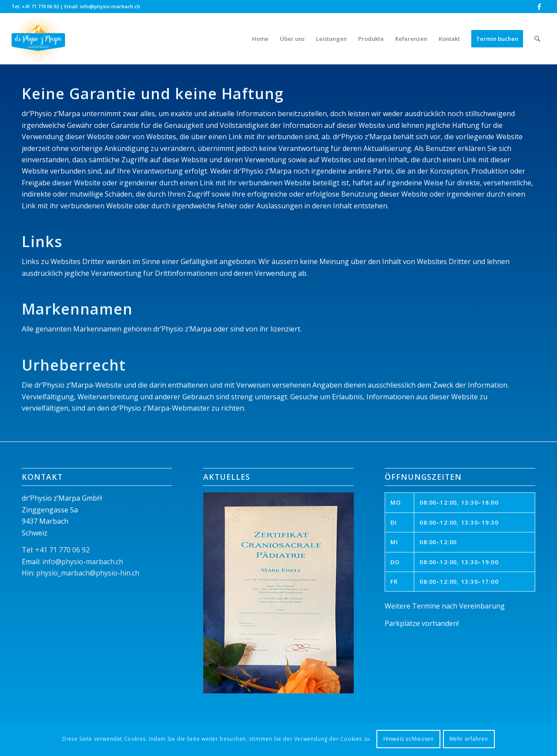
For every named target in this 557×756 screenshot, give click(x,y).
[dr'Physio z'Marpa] (39, 39)
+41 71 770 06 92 (40, 6)
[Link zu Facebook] (539, 7)
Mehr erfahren (469, 739)
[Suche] (537, 39)
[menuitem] (260, 39)
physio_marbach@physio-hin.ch (88, 573)
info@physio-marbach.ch (110, 6)
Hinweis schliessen (409, 739)
